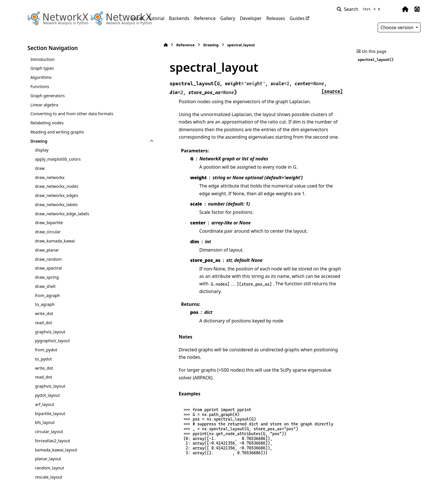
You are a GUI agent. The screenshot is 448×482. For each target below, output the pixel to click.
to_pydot (43, 359)
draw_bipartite (49, 223)
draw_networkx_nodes (57, 186)
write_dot (44, 313)
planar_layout (48, 459)
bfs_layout (45, 422)
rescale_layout (49, 477)
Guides (297, 18)
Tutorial (156, 18)
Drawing (39, 141)
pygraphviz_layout (52, 341)
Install (137, 18)
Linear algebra (44, 105)
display (42, 150)
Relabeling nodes (47, 123)
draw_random (48, 259)
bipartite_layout (50, 414)
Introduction (42, 59)
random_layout (49, 468)
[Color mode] (393, 9)
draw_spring (47, 277)
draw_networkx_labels (56, 205)
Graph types (42, 68)
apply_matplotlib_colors (58, 159)
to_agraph (45, 304)
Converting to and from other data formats (72, 114)
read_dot (43, 323)
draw (40, 168)
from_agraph (47, 295)
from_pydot (46, 350)
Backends (179, 18)
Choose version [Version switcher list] (397, 27)
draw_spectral (48, 268)
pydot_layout (47, 395)
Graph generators (47, 96)
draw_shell (45, 286)
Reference (205, 18)
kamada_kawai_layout (56, 450)
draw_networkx (50, 177)
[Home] (133, 45)
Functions (40, 86)
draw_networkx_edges (56, 195)
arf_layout (44, 404)
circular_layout (49, 432)
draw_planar (47, 250)
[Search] (360, 9)
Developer (251, 18)
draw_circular (48, 232)
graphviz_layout (50, 332)
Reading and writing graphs (57, 132)
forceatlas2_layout (52, 441)
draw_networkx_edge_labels (62, 214)
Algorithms (41, 77)
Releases (276, 18)
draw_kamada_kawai (55, 241)
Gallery (228, 18)
